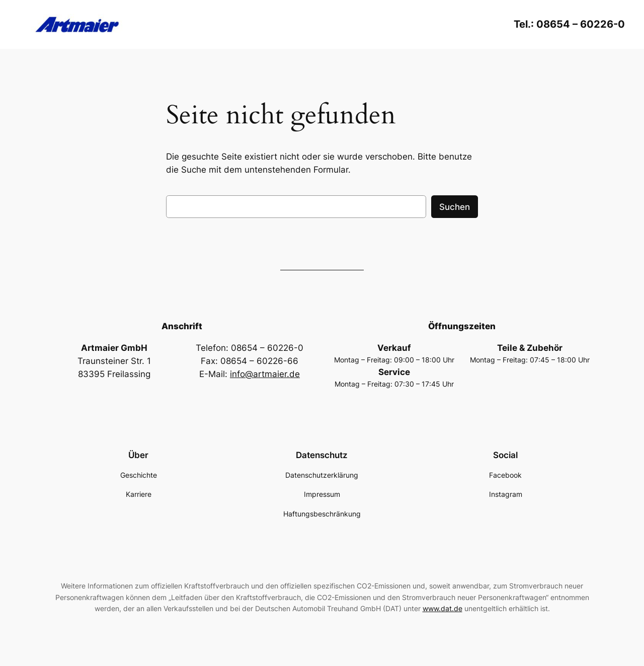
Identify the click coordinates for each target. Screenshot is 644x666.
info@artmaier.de (265, 374)
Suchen (455, 207)
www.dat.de (442, 608)
